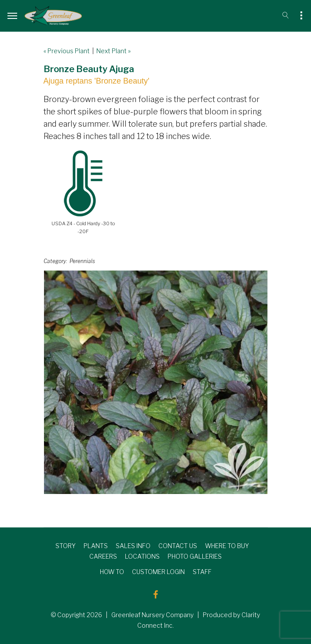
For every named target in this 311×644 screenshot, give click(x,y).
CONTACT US (178, 546)
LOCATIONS (142, 556)
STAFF (202, 572)
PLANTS (96, 546)
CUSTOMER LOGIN (158, 572)
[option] (156, 382)
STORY (66, 546)
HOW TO (112, 572)
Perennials (82, 261)
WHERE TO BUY (227, 546)
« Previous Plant (67, 51)
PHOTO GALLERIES (195, 556)
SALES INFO (133, 546)
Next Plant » (113, 51)
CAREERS (103, 556)
